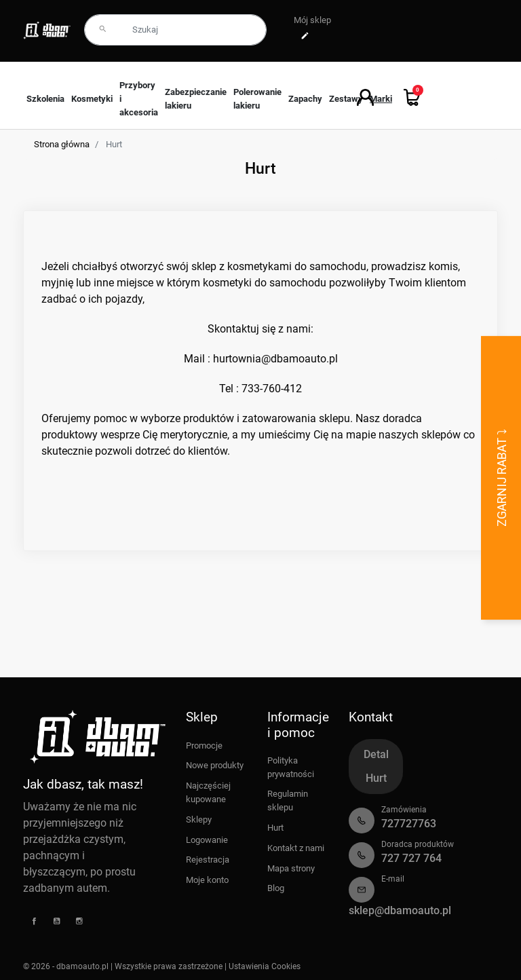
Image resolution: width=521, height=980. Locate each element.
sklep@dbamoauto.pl (400, 910)
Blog (276, 888)
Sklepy (199, 819)
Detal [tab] (376, 754)
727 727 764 (411, 858)
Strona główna (62, 144)
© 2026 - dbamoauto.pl (67, 966)
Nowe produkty (215, 765)
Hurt (275, 828)
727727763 (409, 824)
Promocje (204, 746)
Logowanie (207, 840)
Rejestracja (208, 860)
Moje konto (207, 880)
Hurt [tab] (376, 778)
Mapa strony (291, 868)
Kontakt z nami (296, 848)
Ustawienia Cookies (265, 966)
